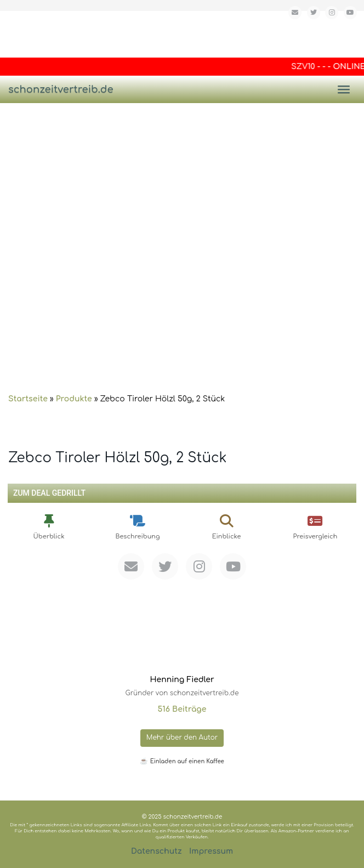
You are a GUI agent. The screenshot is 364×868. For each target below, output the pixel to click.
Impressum (211, 851)
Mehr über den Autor (182, 738)
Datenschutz (157, 851)
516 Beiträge (182, 709)
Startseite (28, 399)
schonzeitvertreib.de (61, 89)
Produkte (74, 399)
